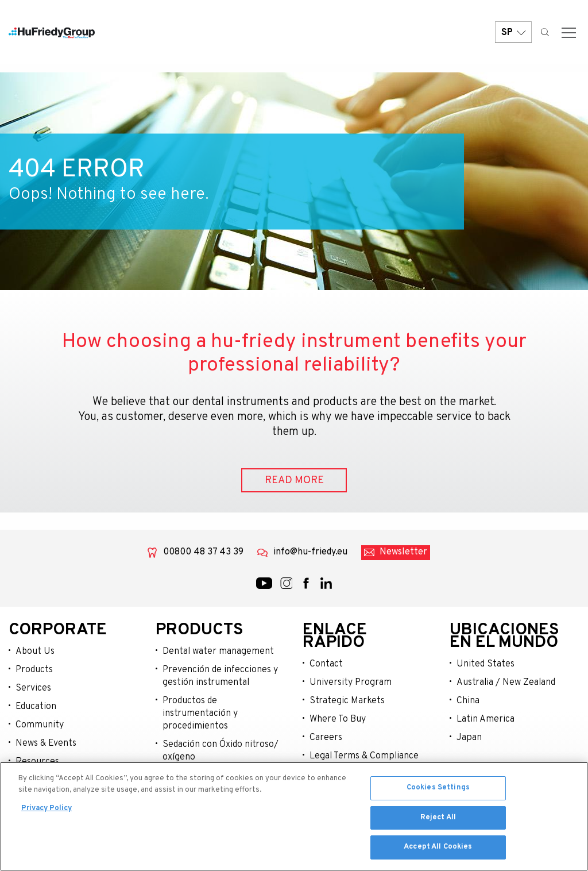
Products (34, 670)
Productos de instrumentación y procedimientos (200, 714)
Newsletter (403, 553)
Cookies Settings (438, 790)
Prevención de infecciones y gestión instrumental (220, 677)
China (468, 702)
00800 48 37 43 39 (203, 553)
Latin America (486, 720)
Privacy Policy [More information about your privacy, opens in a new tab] (47, 811)
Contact (326, 665)
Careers (326, 738)
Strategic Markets (347, 702)
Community (40, 726)
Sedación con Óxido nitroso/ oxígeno (220, 751)
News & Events (46, 744)
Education (36, 707)
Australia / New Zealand (506, 683)
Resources (37, 762)
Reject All (438, 819)
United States (486, 665)
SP (513, 36)
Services (33, 689)
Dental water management (218, 652)
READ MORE (294, 481)
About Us (35, 652)
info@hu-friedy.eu (310, 553)
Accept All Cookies (438, 849)
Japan (469, 738)
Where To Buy (338, 720)
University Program (351, 683)
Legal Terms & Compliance (364, 757)
